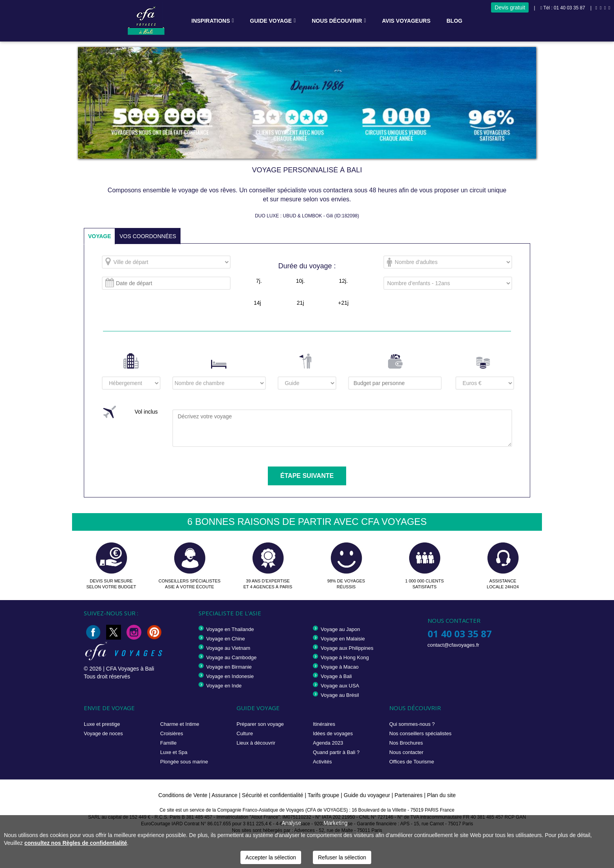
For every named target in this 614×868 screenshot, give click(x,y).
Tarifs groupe (323, 795)
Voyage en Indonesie (230, 676)
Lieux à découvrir (256, 743)
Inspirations (211, 21)
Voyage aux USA (340, 686)
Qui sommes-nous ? (412, 724)
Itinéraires (324, 724)
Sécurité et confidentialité (273, 795)
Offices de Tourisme (412, 762)
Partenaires (409, 795)
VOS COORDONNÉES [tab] (148, 236)
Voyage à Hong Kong (345, 657)
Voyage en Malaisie (343, 639)
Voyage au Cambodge (232, 657)
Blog (454, 21)
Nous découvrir (337, 21)
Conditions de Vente (183, 795)
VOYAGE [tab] (100, 236)
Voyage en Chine (226, 639)
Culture (245, 733)
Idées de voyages (333, 733)
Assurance (225, 795)
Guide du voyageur (367, 795)
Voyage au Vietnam (228, 648)
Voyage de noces (103, 733)
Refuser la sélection (342, 857)
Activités (322, 762)
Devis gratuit (510, 7)
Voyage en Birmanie (229, 667)
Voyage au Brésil (340, 695)
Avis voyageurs (406, 21)
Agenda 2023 (328, 743)
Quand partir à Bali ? (336, 752)
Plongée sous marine (184, 762)
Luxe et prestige (102, 724)
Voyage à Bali (336, 676)
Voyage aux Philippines (347, 648)
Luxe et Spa (174, 752)
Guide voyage (271, 21)
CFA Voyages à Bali (130, 669)
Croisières (172, 733)
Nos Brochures (406, 743)
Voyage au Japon (340, 629)
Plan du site (442, 795)
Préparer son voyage (260, 724)
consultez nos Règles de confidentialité (76, 843)
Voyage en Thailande (230, 629)
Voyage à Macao (340, 667)
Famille (168, 743)
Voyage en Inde (224, 686)
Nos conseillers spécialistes (420, 733)
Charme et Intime (180, 724)
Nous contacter (406, 752)
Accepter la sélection (271, 857)
